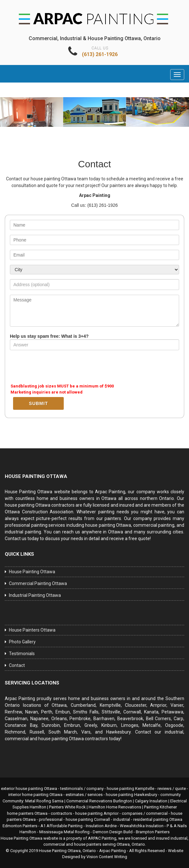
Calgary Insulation (151, 801)
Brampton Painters (153, 832)
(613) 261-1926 (100, 54)
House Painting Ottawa (32, 572)
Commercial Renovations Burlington (99, 801)
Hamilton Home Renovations (115, 807)
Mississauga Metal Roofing (64, 832)
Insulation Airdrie (101, 826)
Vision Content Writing (107, 857)
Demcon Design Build (113, 832)
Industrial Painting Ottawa (35, 595)
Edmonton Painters (20, 826)
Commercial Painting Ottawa (38, 583)
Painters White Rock (67, 807)
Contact (17, 665)
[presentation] (58, 367)
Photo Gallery (22, 642)
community (171, 795)
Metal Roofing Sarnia (44, 801)
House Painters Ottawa (32, 630)
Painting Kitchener (160, 807)
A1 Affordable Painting (62, 826)
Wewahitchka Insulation (142, 826)
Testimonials (22, 654)
